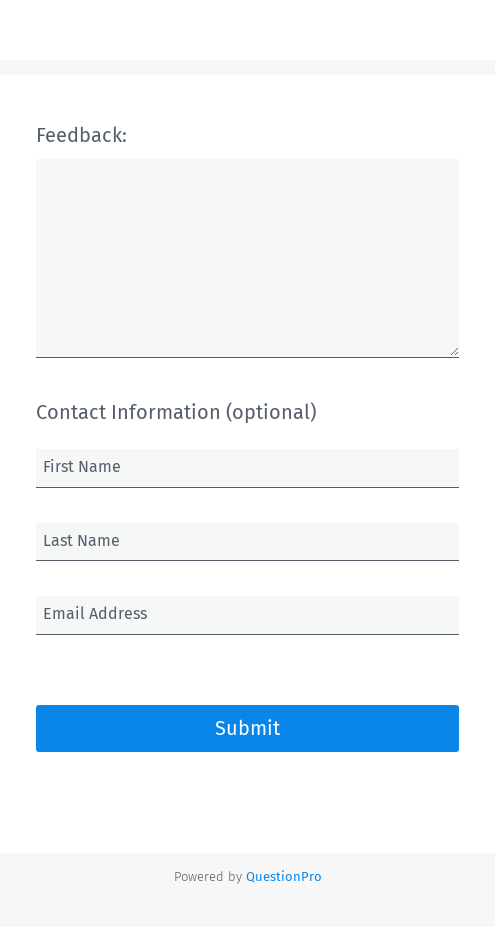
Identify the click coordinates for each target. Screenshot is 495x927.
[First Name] (247, 468)
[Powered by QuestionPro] (284, 876)
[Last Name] (247, 542)
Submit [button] (247, 728)
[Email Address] (247, 615)
